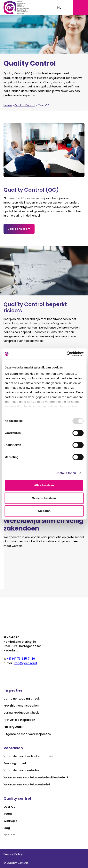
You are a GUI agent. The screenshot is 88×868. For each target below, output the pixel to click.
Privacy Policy (13, 854)
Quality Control (25, 105)
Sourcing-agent (15, 763)
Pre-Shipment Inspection (21, 706)
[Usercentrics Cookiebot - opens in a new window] (66, 354)
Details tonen (67, 473)
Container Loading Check (22, 699)
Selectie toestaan (44, 498)
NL (59, 7)
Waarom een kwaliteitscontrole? (27, 785)
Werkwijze (10, 821)
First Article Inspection (19, 720)
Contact (9, 835)
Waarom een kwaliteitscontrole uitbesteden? (36, 778)
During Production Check (21, 713)
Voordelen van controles (21, 770)
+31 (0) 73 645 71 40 (21, 659)
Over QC (10, 807)
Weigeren (44, 511)
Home (8, 105)
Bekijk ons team (19, 229)
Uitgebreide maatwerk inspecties (27, 734)
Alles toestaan (44, 485)
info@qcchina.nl (25, 663)
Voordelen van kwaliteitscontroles (28, 756)
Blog (7, 828)
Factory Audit (13, 727)
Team (8, 814)
